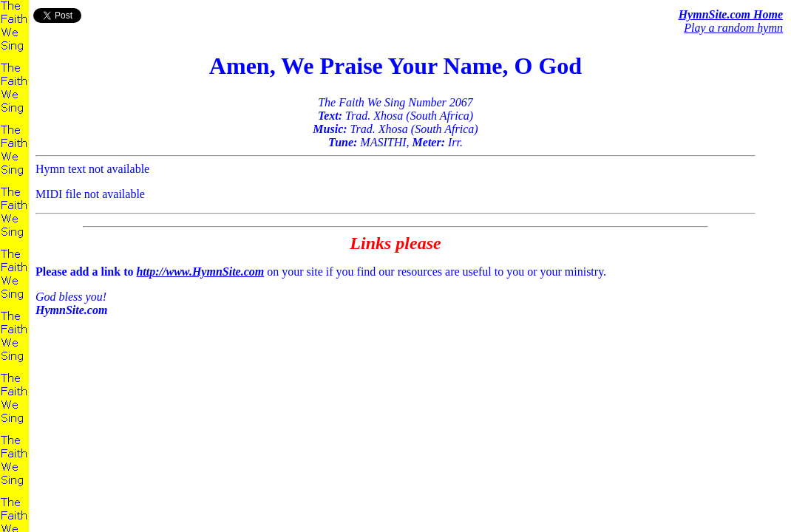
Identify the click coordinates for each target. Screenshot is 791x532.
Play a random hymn (733, 28)
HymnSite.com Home (731, 14)
